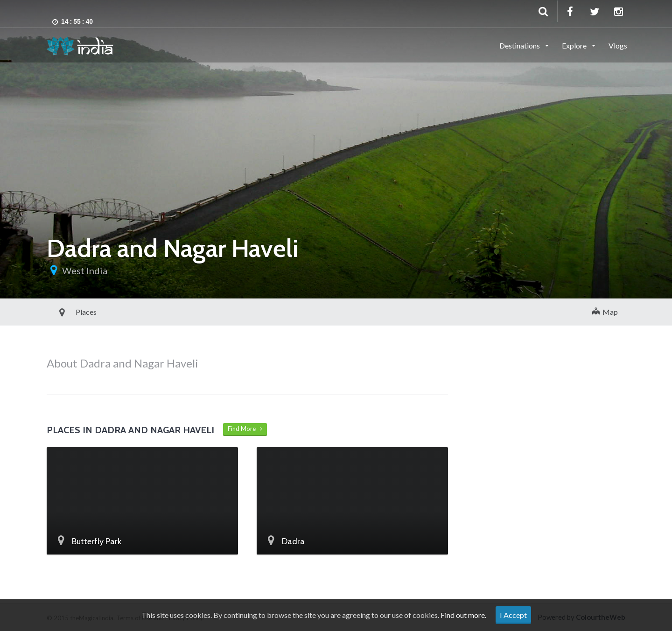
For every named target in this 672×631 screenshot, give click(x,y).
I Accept (513, 615)
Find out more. (463, 615)
